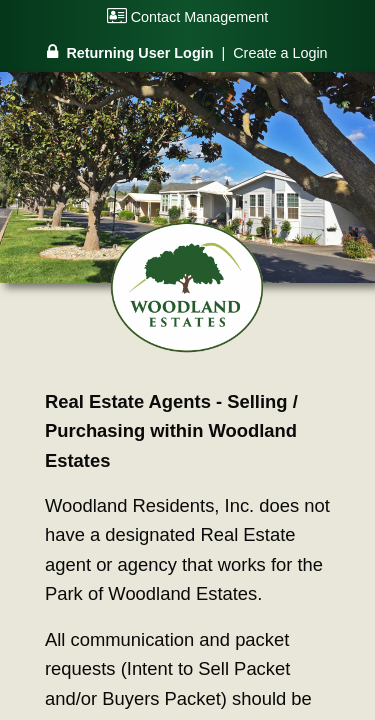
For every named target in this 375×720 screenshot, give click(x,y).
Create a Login (280, 53)
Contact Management (188, 17)
